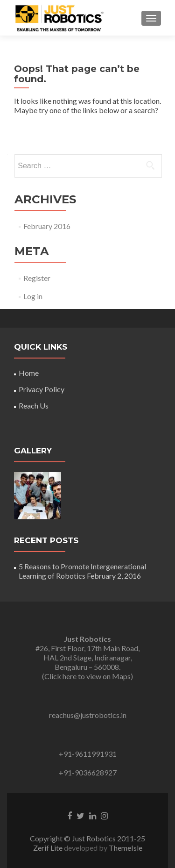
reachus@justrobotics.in (88, 715)
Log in (33, 296)
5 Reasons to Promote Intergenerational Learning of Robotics (82, 571)
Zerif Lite (49, 848)
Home (29, 373)
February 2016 (47, 226)
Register (37, 278)
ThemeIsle (126, 848)
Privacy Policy (42, 389)
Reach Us (34, 405)
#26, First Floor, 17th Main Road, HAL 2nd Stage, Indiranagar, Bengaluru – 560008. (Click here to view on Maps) (87, 657)
